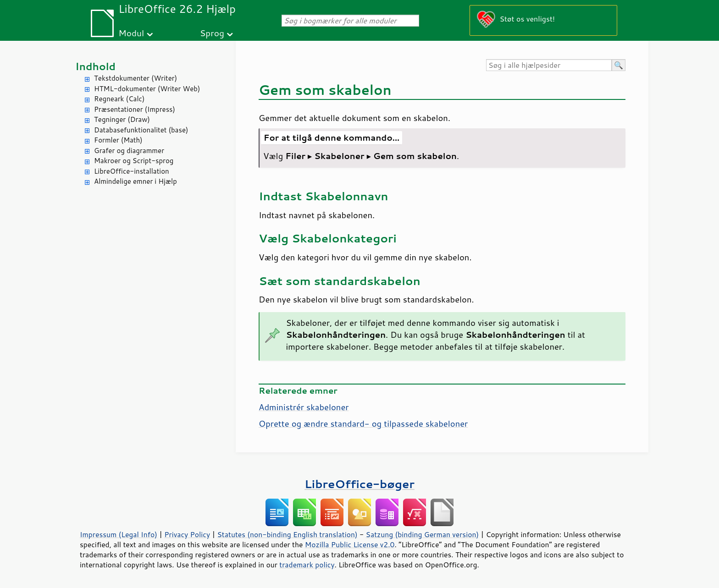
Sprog (212, 33)
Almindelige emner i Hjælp (136, 181)
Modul (131, 33)
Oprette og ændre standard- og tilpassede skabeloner (363, 423)
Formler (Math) (118, 140)
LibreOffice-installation (132, 171)
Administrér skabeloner (304, 407)
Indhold (95, 66)
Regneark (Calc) (119, 99)
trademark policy (307, 565)
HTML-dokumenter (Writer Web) (147, 89)
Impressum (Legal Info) (119, 534)
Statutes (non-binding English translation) (287, 534)
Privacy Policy (187, 534)
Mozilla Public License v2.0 (350, 544)
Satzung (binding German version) (423, 534)
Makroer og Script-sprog (134, 161)
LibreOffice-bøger (359, 484)
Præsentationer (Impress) (135, 109)
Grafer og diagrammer (129, 151)
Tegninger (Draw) (122, 119)
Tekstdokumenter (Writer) (136, 78)
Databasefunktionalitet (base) (141, 130)
